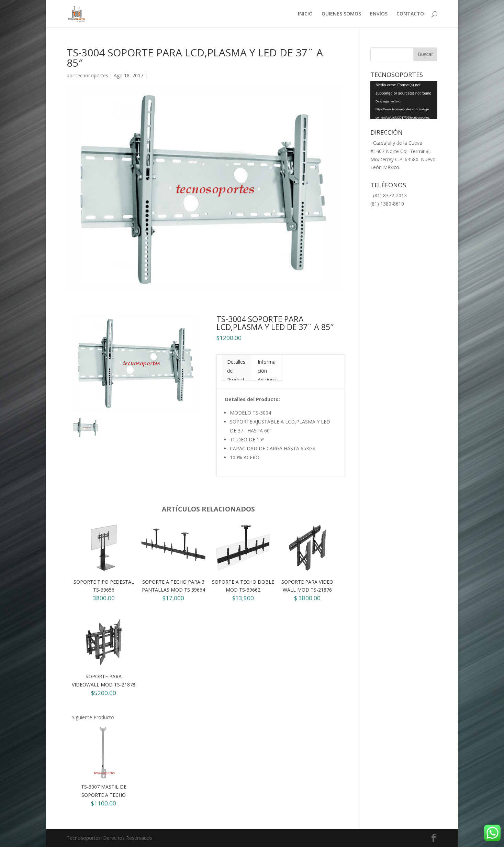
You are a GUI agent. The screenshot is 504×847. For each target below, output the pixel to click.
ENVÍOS (379, 14)
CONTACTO (410, 14)
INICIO (305, 14)
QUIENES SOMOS (341, 14)
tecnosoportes (92, 75)
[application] (404, 100)
